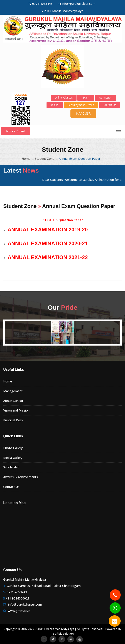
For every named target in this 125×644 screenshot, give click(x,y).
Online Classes (64, 98)
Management (13, 391)
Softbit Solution (63, 634)
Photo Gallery (13, 448)
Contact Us (109, 105)
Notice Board (16, 131)
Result (55, 105)
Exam (86, 98)
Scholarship (11, 467)
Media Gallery (13, 458)
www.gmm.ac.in (19, 611)
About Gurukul (13, 401)
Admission (106, 98)
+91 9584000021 (17, 598)
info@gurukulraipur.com (77, 4)
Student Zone (45, 159)
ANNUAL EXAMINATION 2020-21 (48, 243)
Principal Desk (13, 420)
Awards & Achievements (21, 477)
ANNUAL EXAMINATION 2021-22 (48, 257)
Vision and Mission (16, 410)
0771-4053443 (41, 4)
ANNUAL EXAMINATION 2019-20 (48, 230)
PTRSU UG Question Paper (63, 220)
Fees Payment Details (81, 105)
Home (26, 159)
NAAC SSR (83, 113)
